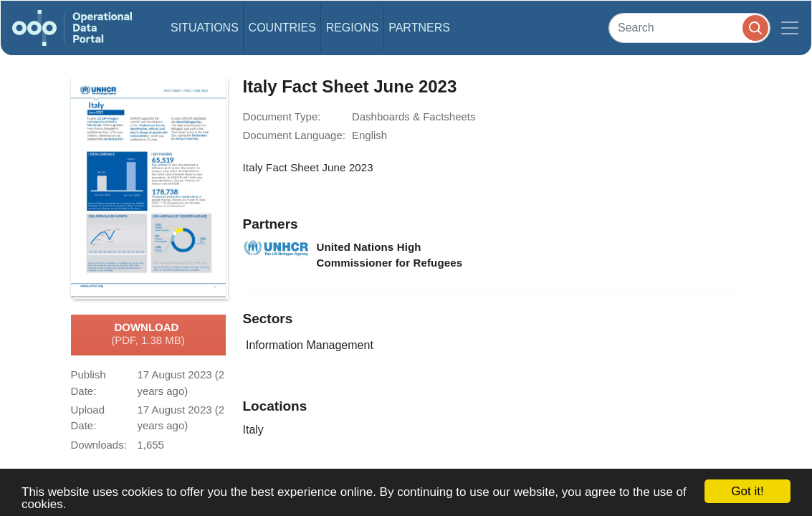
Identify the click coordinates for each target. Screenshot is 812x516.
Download (148, 335)
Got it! (747, 491)
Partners (419, 28)
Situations (205, 28)
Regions (353, 28)
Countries (282, 28)
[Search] (689, 28)
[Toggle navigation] (790, 28)
